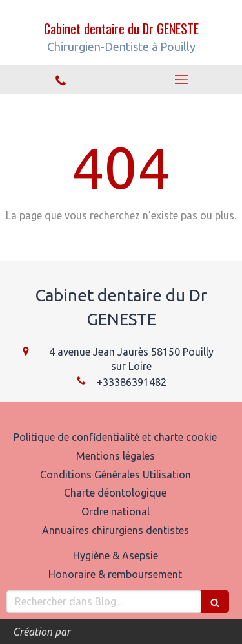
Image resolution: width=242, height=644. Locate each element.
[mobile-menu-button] (182, 80)
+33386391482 (132, 382)
